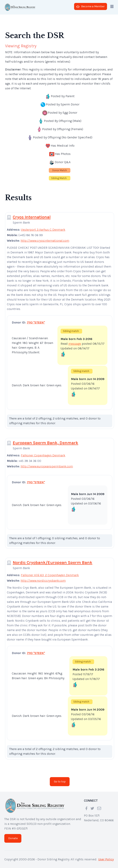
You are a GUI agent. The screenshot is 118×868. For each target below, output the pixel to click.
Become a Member (90, 6)
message (75, 344)
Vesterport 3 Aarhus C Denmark (43, 230)
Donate (13, 838)
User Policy (106, 859)
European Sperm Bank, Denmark (45, 443)
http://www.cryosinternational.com (45, 241)
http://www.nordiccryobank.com (43, 581)
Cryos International (32, 217)
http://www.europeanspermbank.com (47, 466)
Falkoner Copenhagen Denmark (43, 455)
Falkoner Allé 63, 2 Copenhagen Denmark (50, 575)
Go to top (60, 782)
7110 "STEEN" (36, 322)
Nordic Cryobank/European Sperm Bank (53, 563)
